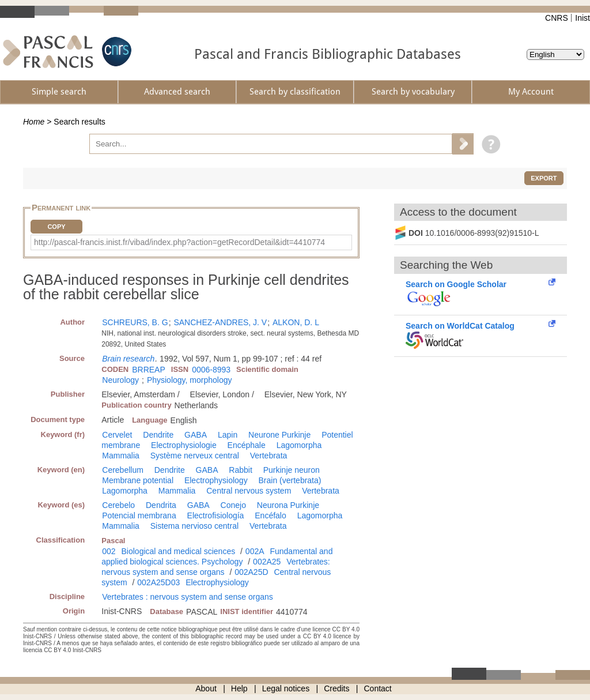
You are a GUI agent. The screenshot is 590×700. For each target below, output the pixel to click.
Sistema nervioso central (194, 526)
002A (255, 551)
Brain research (128, 359)
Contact (378, 688)
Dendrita (161, 505)
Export (544, 178)
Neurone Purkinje (279, 435)
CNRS (557, 18)
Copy (56, 227)
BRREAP (149, 370)
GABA (196, 435)
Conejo (233, 505)
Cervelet (117, 435)
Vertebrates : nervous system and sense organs (188, 597)
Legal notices (286, 688)
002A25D (251, 572)
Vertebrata (269, 456)
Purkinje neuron (292, 470)
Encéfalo (270, 515)
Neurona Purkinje (288, 505)
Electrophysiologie (184, 445)
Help (239, 688)
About (206, 688)
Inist (583, 18)
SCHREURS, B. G (135, 322)
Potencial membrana (139, 515)
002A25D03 (158, 582)
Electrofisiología (216, 515)
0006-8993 (211, 370)
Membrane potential (138, 480)
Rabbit (240, 470)
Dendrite (158, 435)
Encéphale (247, 445)
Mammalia (121, 456)
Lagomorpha (299, 445)
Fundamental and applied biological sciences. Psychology (217, 556)
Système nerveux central (195, 456)
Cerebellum (123, 470)
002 (109, 551)
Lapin (228, 435)
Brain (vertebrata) (290, 480)
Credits (336, 688)
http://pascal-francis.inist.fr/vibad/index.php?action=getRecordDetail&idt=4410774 (179, 242)
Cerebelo (118, 505)
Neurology (120, 380)
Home (34, 122)
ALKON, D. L (296, 322)
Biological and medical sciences (179, 551)
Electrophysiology (216, 480)
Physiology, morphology (190, 380)
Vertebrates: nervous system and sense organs (216, 567)
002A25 (267, 562)
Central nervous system (249, 491)
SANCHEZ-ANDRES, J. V (220, 322)
